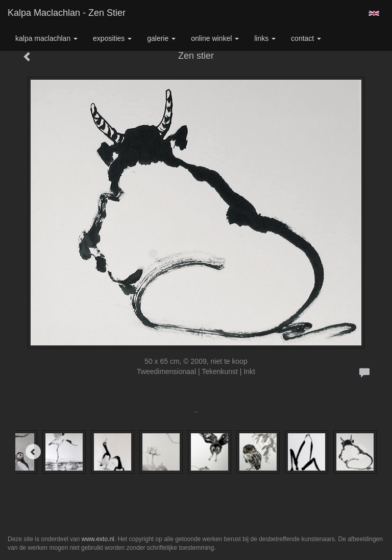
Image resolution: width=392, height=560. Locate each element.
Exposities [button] (112, 38)
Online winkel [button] (215, 38)
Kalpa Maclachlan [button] (46, 38)
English (374, 13)
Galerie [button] (161, 38)
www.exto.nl (98, 539)
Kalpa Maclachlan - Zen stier (67, 13)
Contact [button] (306, 38)
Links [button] (265, 38)
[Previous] (33, 452)
